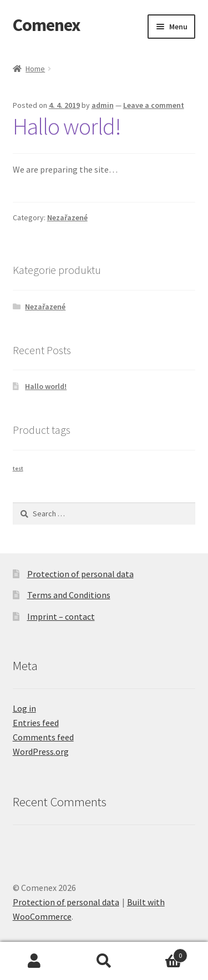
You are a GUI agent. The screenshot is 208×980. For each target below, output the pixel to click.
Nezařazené (67, 217)
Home (35, 69)
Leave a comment (154, 105)
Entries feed (36, 723)
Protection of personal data (80, 574)
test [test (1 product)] (18, 468)
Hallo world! (67, 126)
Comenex (46, 25)
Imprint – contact (61, 616)
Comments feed (43, 737)
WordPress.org (41, 751)
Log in (24, 708)
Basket (163, 953)
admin (103, 105)
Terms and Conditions (69, 595)
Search (104, 961)
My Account (35, 961)
